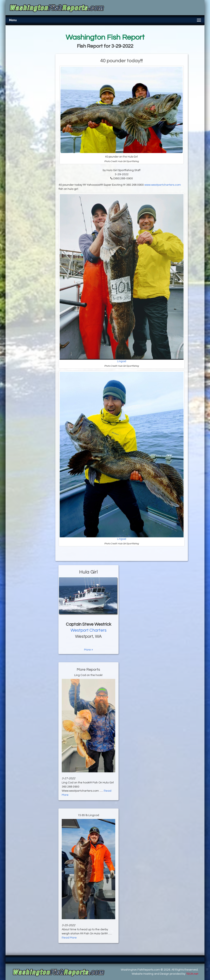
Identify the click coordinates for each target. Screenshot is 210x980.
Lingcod (122, 361)
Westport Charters (88, 630)
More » (88, 650)
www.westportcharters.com (163, 185)
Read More (69, 938)
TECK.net (192, 974)
